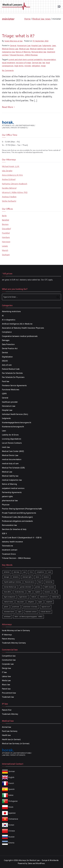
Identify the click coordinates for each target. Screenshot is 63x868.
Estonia (11, 843)
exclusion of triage (23, 63)
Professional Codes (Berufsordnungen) (17, 517)
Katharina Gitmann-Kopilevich (15, 184)
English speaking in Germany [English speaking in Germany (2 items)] (13, 582)
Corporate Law (8, 664)
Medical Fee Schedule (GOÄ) (13, 468)
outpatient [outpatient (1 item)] (49, 602)
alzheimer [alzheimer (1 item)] (7, 572)
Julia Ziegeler (7, 171)
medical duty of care (10, 464)
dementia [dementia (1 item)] (16, 577)
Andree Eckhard (9, 179)
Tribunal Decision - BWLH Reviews (24, 55)
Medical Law (24, 49)
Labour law (6, 676)
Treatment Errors (9, 554)
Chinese (12, 831)
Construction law (9, 660)
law (44, 63)
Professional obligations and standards (17, 521)
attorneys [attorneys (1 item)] (17, 572)
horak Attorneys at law (14, 41)
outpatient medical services (13, 488)
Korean (11, 825)
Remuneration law (39, 52)
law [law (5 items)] (55, 592)
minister (28, 66)
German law (37, 63)
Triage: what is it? (18, 36)
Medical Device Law (10, 49)
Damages (6, 340)
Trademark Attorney (10, 714)
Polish (11, 807)
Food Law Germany (10, 731)
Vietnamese (13, 819)
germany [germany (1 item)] (38, 587)
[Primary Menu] (59, 6)
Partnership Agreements (12, 492)
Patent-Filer (7, 710)
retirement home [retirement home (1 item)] (9, 612)
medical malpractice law (12, 480)
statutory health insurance (13, 542)
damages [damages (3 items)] (6, 577)
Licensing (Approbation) (12, 439)
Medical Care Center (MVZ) (13, 451)
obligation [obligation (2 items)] (31, 602)
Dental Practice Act (10, 348)
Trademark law (8, 697)
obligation (36, 66)
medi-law (6, 447)
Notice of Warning (23, 52)
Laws (54, 46)
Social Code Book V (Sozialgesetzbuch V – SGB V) (22, 538)
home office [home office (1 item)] (7, 592)
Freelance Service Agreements (14, 386)
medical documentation (12, 459)
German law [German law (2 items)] (49, 582)
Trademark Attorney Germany (14, 643)
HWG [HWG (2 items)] (30, 592)
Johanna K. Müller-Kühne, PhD (15, 192)
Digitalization (7, 357)
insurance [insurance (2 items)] (47, 592)
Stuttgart (6, 255)
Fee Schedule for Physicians (13, 377)
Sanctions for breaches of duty (14, 529)
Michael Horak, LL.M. (11, 166)
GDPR (4, 394)
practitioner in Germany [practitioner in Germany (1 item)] (30, 607)
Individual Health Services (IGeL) (15, 414)
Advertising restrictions (11, 311)
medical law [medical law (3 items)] (55, 597)
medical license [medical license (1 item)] (8, 602)
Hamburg (6, 237)
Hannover (6, 242)
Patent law (6, 689)
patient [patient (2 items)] (6, 607)
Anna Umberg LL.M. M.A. (12, 175)
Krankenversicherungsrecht (13, 427)
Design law (6, 668)
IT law (4, 672)
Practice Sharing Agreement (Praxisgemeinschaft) (22, 509)
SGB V (4, 534)
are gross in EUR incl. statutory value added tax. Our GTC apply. (28, 280)
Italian (11, 795)
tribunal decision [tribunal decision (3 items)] (46, 612)
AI (3, 316)
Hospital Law (36, 46)
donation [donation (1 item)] (46, 577)
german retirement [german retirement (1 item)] (26, 587)
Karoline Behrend (9, 188)
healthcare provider (10, 402)
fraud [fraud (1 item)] (40, 582)
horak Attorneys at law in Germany (16, 630)
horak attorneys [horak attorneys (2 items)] (19, 592)
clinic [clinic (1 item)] (31, 572)
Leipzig (5, 246)
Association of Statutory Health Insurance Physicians (23, 328)
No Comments (8, 70)
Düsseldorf (6, 229)
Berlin (4, 216)
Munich (5, 250)
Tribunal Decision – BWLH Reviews (16, 558)
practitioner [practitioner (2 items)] (16, 607)
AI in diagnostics (9, 320)
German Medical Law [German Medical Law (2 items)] (10, 587)
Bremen (5, 224)
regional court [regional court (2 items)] (46, 607)
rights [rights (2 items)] (20, 612)
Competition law (9, 656)
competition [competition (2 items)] (40, 572)
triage (43, 66)
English (11, 777)
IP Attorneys (7, 635)
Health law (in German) (11, 739)
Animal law (6, 727)
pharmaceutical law (10, 501)
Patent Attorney (8, 639)
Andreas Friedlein (9, 197)
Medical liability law (38, 49)
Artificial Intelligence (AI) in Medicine (17, 324)
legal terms (19, 66)
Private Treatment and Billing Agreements (19, 513)
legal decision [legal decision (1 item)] (23, 597)
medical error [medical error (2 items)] (44, 597)
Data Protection (8, 344)
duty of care (7, 365)
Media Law (6, 681)
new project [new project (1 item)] (20, 602)
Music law (6, 685)
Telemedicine (7, 546)
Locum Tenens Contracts (12, 443)
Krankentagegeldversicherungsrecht (17, 423)
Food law (6, 381)
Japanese (12, 813)
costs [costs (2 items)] (50, 572)
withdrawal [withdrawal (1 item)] (7, 617)
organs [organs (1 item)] (40, 602)
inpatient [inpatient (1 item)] (38, 592)
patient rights (7, 496)
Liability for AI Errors (10, 435)
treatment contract (10, 550)
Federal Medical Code (11, 369)
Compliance (7, 332)
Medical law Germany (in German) (16, 744)
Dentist (5, 353)
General (13, 46)
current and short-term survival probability (25, 60)
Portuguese (13, 801)
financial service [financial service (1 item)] (30, 582)
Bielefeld (6, 220)
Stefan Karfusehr (9, 201)
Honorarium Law (24, 46)
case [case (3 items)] (24, 572)
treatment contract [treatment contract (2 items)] (31, 612)
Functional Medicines (11, 390)
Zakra (30, 863)
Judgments (47, 46)
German (12, 771)
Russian (11, 837)
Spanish (11, 789)
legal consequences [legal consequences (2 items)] (10, 597)
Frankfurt (6, 233)
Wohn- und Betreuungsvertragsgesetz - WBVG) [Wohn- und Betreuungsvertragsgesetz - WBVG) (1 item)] (29, 617)
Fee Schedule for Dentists (12, 373)
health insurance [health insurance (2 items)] (49, 587)
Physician (6, 505)
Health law (6, 735)
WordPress (40, 863)
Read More (8, 107)
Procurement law (9, 693)
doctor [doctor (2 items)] (38, 577)
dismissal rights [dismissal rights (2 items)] (27, 577)
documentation (50, 60)
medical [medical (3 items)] (34, 597)
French (11, 783)
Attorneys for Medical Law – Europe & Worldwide (38, 860)
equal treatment (9, 63)
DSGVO (5, 361)
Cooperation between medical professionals (20, 336)
